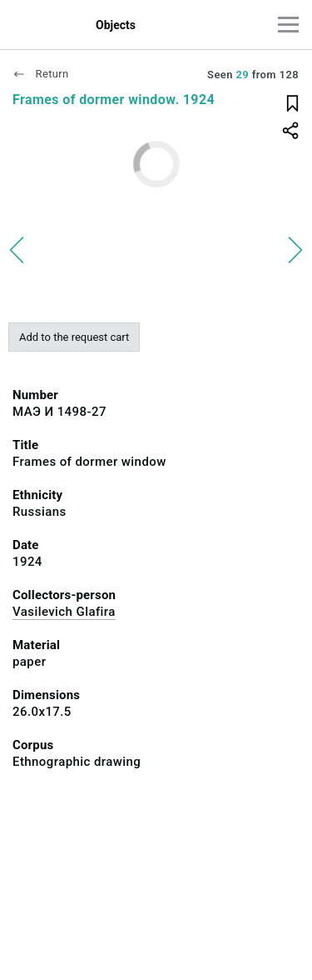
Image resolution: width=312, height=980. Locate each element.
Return (41, 74)
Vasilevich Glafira (64, 612)
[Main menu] (288, 25)
